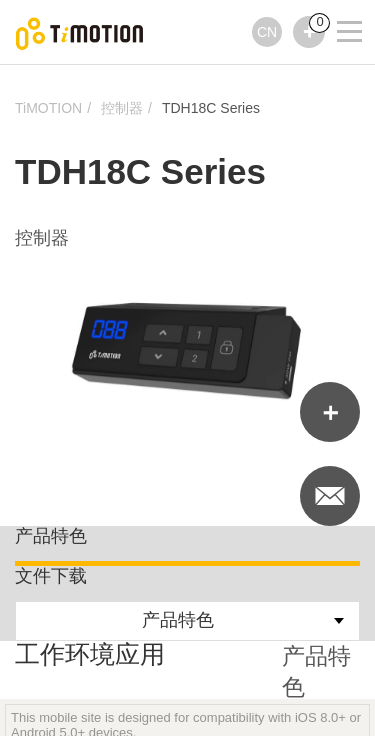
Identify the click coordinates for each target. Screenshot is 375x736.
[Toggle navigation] (337, 5)
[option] (187, 350)
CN (267, 32)
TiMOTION (48, 108)
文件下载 (51, 576)
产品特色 (51, 536)
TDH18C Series (211, 108)
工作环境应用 (90, 654)
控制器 (122, 108)
